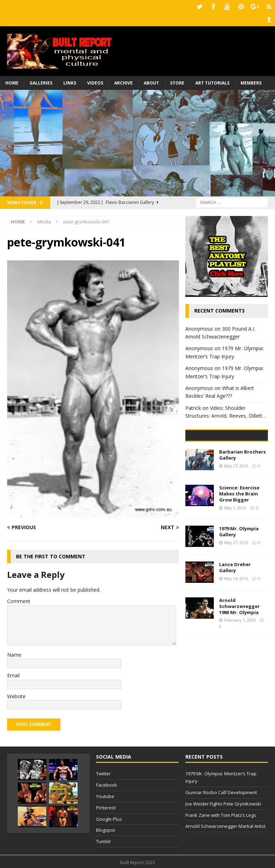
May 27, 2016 (236, 518)
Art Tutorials (212, 82)
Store (177, 82)
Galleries (41, 82)
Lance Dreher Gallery (235, 620)
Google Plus (109, 818)
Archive (123, 82)
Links (70, 82)
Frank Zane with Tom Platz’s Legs (221, 814)
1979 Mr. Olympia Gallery (239, 584)
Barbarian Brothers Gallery (242, 507)
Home (12, 82)
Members (251, 82)
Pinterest (106, 806)
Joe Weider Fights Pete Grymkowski (223, 802)
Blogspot (105, 829)
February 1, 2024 (240, 672)
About (151, 82)
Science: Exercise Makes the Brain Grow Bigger (239, 546)
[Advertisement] (137, 142)
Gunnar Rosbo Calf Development (221, 791)
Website (16, 695)
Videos (95, 82)
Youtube (105, 795)
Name (14, 653)
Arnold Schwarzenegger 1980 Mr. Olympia (239, 659)
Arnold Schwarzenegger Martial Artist (225, 825)
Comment (19, 600)
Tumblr (104, 840)
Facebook (107, 783)
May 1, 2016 (235, 560)
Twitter (103, 772)
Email (13, 674)
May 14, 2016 (236, 631)
